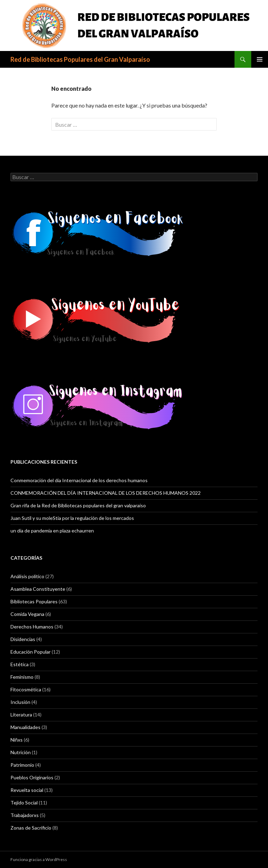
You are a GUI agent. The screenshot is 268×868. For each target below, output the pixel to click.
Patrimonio (22, 765)
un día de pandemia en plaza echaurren (52, 531)
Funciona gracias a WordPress (39, 859)
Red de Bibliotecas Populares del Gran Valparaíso (80, 59)
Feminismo (22, 677)
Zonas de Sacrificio (31, 828)
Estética (20, 664)
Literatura (21, 715)
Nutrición (21, 752)
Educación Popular (31, 652)
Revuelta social (27, 790)
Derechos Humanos (32, 627)
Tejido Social (24, 803)
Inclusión (20, 702)
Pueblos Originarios (32, 777)
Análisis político (27, 576)
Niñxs (17, 740)
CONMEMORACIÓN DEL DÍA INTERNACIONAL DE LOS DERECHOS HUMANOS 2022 (106, 493)
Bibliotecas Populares (34, 601)
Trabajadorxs (25, 815)
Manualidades (25, 727)
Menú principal (260, 59)
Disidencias (23, 639)
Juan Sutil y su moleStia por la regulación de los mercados (72, 518)
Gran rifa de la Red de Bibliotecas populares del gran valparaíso (78, 505)
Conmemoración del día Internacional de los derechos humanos (79, 480)
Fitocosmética (26, 689)
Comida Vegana (27, 614)
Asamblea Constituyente (38, 589)
